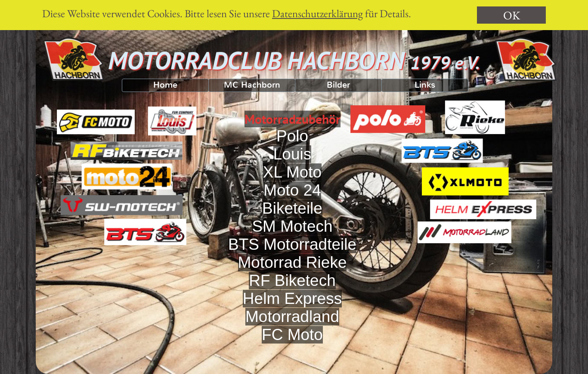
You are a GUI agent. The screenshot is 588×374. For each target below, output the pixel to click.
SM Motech (292, 234)
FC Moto (292, 342)
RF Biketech (292, 288)
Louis (292, 162)
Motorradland (292, 324)
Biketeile (292, 216)
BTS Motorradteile (292, 252)
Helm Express (292, 306)
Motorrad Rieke (292, 270)
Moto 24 (292, 198)
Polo (292, 144)
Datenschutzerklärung (317, 13)
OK (512, 15)
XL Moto (292, 180)
